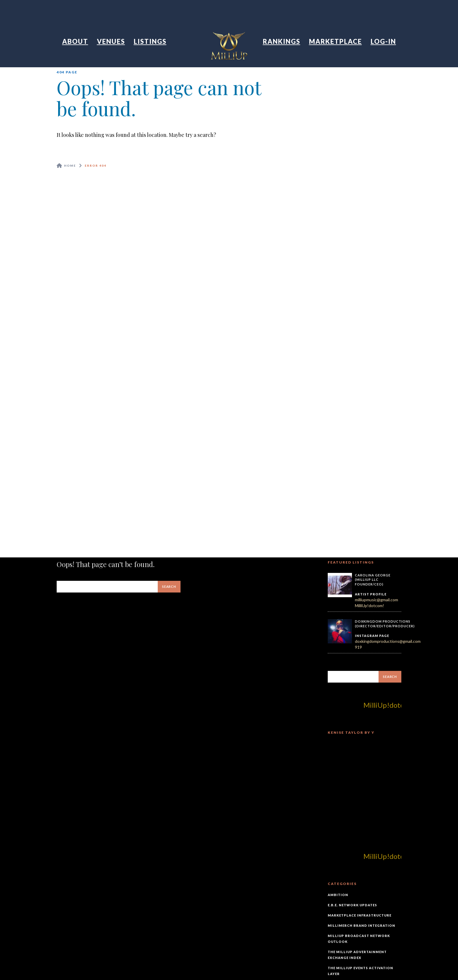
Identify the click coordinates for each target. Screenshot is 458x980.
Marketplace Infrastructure (360, 915)
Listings (150, 41)
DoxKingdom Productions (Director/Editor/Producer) (385, 624)
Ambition (338, 895)
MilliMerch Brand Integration (361, 925)
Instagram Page (372, 636)
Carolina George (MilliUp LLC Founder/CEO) (373, 580)
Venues (111, 41)
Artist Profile (371, 594)
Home (70, 166)
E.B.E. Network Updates (352, 905)
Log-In (383, 41)
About (75, 41)
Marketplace (335, 41)
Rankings (282, 41)
